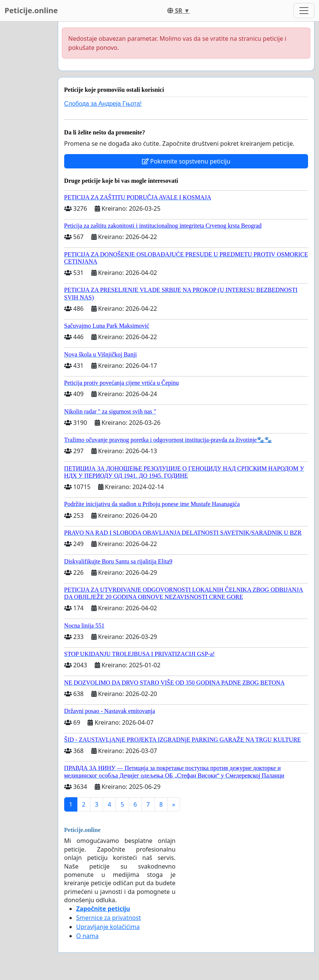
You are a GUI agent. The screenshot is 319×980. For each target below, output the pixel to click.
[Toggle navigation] (304, 11)
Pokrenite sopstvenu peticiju (186, 161)
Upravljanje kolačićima (108, 927)
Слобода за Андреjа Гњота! (103, 104)
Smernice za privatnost (109, 918)
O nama (87, 936)
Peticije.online (31, 10)
